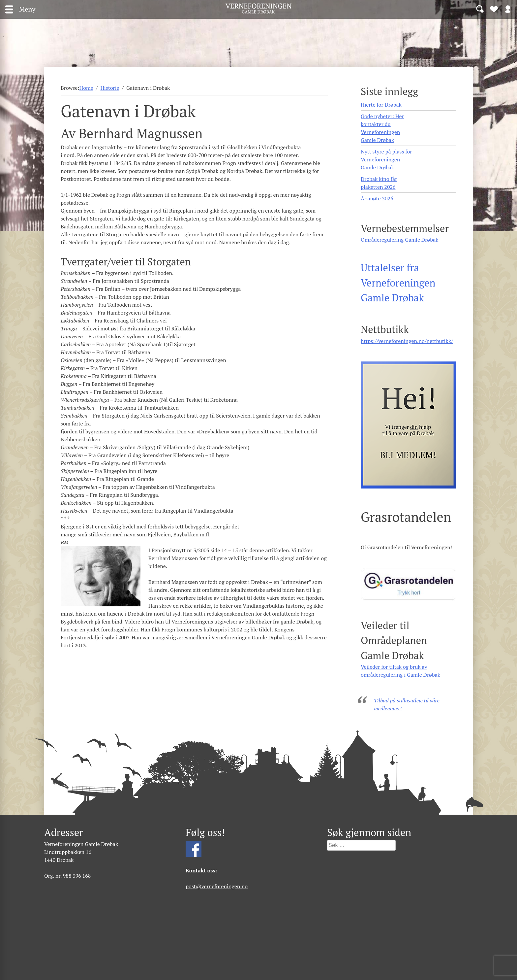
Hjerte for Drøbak (381, 105)
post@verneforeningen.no (217, 886)
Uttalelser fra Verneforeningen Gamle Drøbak (398, 283)
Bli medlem (494, 9)
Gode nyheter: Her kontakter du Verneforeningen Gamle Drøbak (382, 128)
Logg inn (508, 9)
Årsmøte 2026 (377, 198)
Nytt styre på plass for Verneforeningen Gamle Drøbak (386, 159)
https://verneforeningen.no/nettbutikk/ (407, 341)
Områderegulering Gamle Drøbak (399, 240)
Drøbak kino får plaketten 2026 (379, 183)
